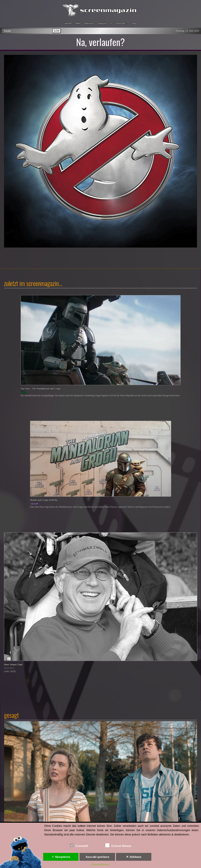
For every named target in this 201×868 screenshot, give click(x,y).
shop (134, 23)
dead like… (122, 23)
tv (111, 23)
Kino (23, 392)
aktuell (68, 23)
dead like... (10, 668)
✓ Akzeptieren (61, 857)
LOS (57, 31)
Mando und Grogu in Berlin (44, 500)
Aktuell (34, 504)
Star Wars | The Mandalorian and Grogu (41, 389)
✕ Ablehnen (134, 857)
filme (78, 23)
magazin (102, 23)
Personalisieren (100, 864)
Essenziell (79, 845)
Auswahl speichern (97, 857)
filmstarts (89, 23)
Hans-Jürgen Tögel (13, 665)
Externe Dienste (118, 845)
